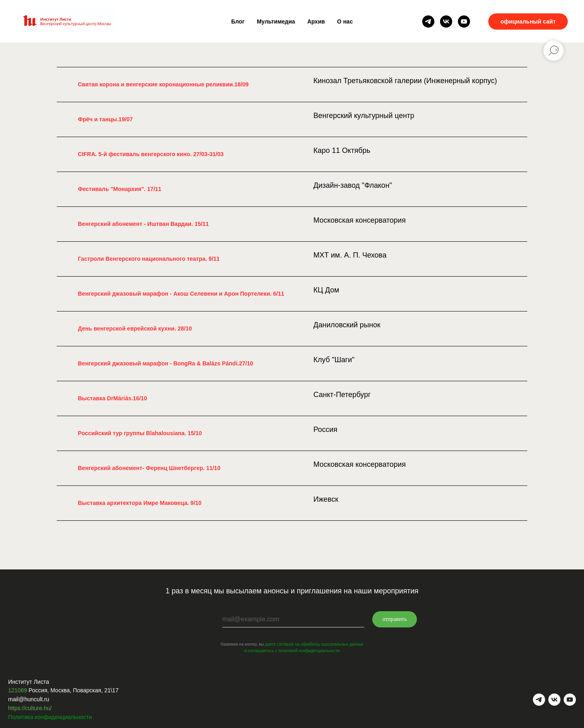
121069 (18, 690)
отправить (395, 619)
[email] (293, 619)
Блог (238, 21)
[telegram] (428, 21)
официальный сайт (528, 21)
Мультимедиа (276, 21)
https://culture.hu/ (30, 708)
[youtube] (464, 21)
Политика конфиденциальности (50, 717)
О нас (345, 21)
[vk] (446, 21)
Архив (316, 21)
